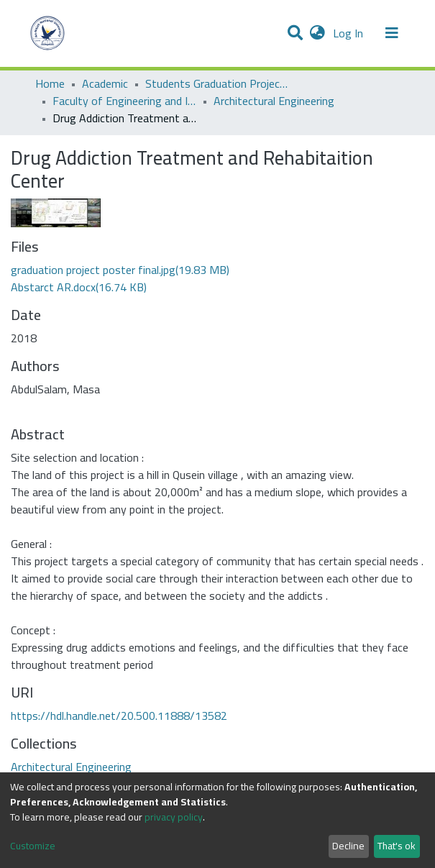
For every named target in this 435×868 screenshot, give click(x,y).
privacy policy (174, 817)
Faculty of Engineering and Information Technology (124, 101)
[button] (317, 33)
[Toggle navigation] (392, 33)
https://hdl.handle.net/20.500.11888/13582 (119, 716)
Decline (348, 846)
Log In (349, 33)
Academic (105, 83)
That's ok (397, 846)
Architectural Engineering (274, 101)
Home (50, 83)
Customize (33, 846)
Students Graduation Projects (217, 83)
